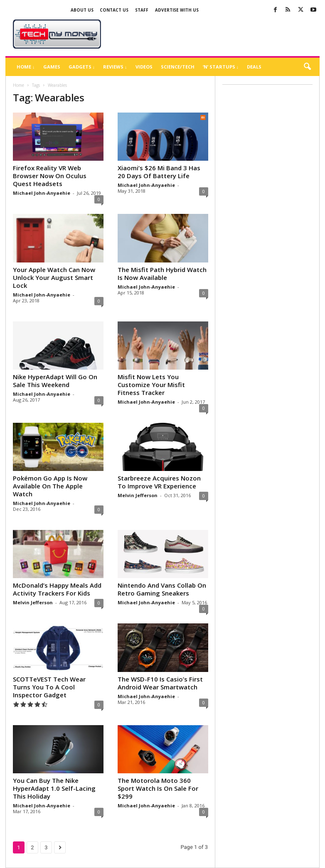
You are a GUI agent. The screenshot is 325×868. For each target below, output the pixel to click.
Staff (142, 10)
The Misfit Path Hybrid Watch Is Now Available (162, 273)
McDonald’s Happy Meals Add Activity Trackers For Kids (57, 589)
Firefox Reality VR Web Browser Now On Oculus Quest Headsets (50, 176)
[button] (307, 67)
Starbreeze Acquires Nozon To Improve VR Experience (159, 482)
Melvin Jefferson (138, 495)
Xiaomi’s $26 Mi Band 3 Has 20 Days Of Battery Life (159, 172)
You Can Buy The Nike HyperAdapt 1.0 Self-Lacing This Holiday (54, 788)
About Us (82, 10)
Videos (144, 67)
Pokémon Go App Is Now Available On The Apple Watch (50, 486)
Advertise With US (177, 10)
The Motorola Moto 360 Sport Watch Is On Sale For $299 (158, 788)
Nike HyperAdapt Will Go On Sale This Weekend (55, 381)
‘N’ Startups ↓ (221, 67)
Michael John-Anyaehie (42, 193)
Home (18, 85)
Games (52, 67)
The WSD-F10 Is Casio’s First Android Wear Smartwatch (160, 683)
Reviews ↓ (115, 67)
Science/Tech (178, 67)
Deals (254, 67)
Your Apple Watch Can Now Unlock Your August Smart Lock (54, 277)
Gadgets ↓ (82, 67)
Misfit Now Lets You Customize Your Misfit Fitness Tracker (151, 385)
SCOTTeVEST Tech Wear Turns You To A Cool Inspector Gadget (49, 687)
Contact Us (114, 10)
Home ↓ (26, 67)
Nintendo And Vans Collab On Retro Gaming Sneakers (162, 589)
